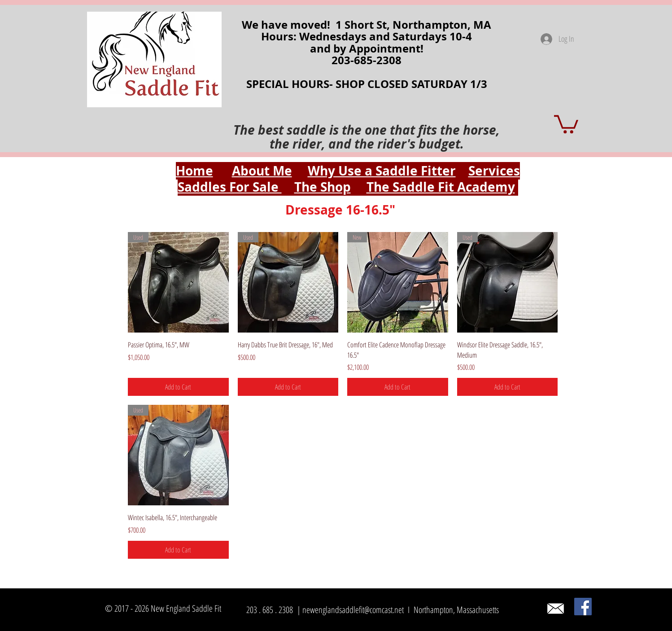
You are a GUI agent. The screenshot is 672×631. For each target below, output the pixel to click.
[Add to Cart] (178, 387)
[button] (566, 123)
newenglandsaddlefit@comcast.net (353, 610)
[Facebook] (583, 607)
